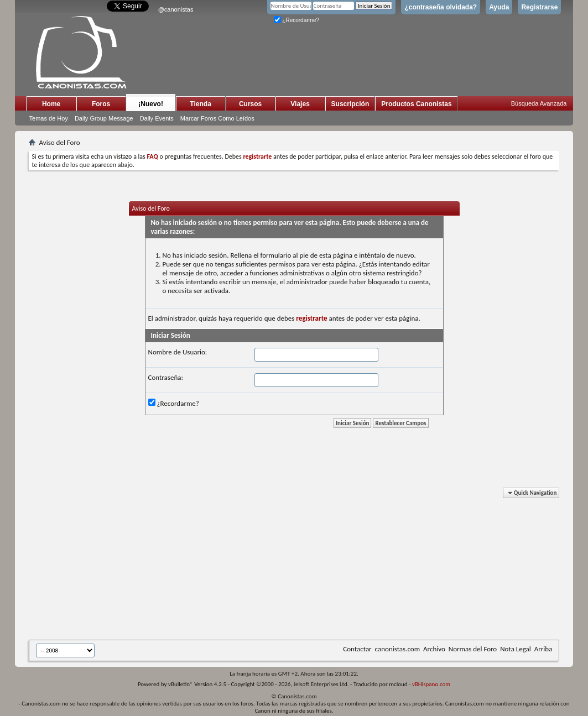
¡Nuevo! (151, 104)
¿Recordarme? (296, 20)
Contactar (357, 649)
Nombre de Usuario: (178, 352)
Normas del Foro (473, 649)
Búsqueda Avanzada (539, 103)
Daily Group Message (104, 118)
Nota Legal (516, 649)
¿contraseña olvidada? (441, 7)
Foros (101, 104)
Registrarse (539, 7)
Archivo (434, 649)
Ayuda (499, 7)
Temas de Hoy (49, 118)
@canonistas (176, 9)
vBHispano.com (431, 684)
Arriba (543, 649)
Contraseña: (166, 377)
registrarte (311, 318)
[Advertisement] (300, 566)
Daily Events (157, 118)
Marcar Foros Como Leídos (217, 118)
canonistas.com (397, 649)
